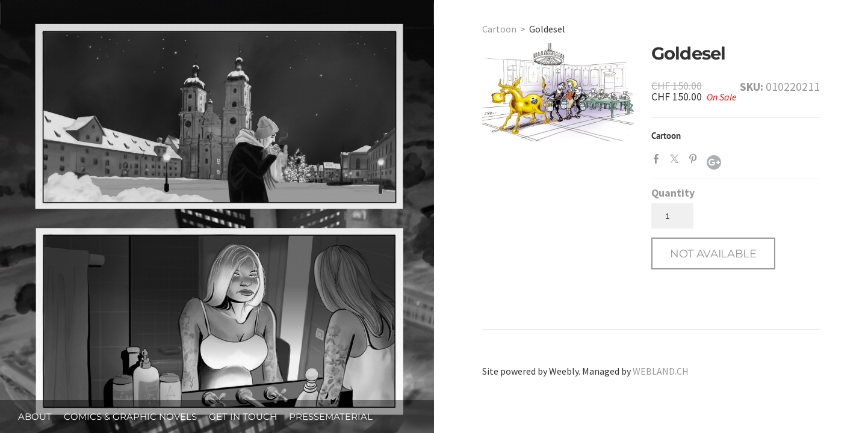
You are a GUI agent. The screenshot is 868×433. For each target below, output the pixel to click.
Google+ (714, 162)
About (35, 416)
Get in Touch (243, 416)
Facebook (659, 161)
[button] (714, 253)
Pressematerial (331, 416)
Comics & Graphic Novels (130, 416)
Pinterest (695, 161)
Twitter (677, 161)
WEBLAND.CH (661, 371)
